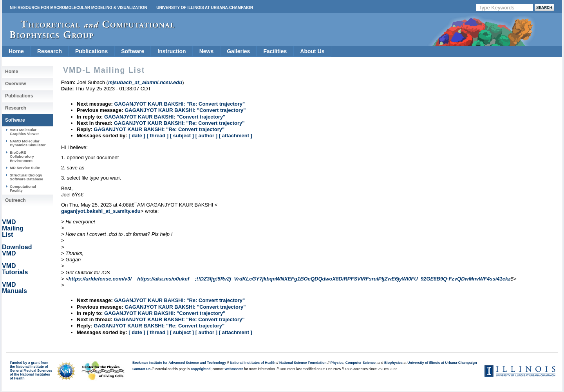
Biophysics (393, 363)
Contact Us (141, 369)
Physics (337, 363)
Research (50, 51)
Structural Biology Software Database (26, 177)
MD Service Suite (25, 168)
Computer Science (361, 363)
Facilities (275, 51)
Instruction (172, 51)
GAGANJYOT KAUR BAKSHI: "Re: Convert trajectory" (179, 104)
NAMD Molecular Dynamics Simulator (28, 143)
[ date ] (137, 136)
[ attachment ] (236, 136)
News (207, 51)
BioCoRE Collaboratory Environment (22, 156)
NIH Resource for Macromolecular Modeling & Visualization (78, 8)
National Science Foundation (303, 363)
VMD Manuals (14, 288)
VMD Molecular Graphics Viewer (24, 132)
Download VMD (17, 250)
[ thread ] (157, 136)
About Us (312, 51)
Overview (15, 84)
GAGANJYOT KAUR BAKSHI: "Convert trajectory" (185, 110)
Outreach (15, 200)
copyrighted (201, 369)
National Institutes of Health (253, 363)
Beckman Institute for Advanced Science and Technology (179, 363)
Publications (91, 51)
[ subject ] (182, 136)
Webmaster (234, 369)
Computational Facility (23, 188)
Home (16, 51)
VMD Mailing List (13, 228)
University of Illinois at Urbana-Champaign (205, 8)
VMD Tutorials (15, 269)
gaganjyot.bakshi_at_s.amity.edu (101, 211)
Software (133, 51)
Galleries (238, 51)
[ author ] (206, 136)
